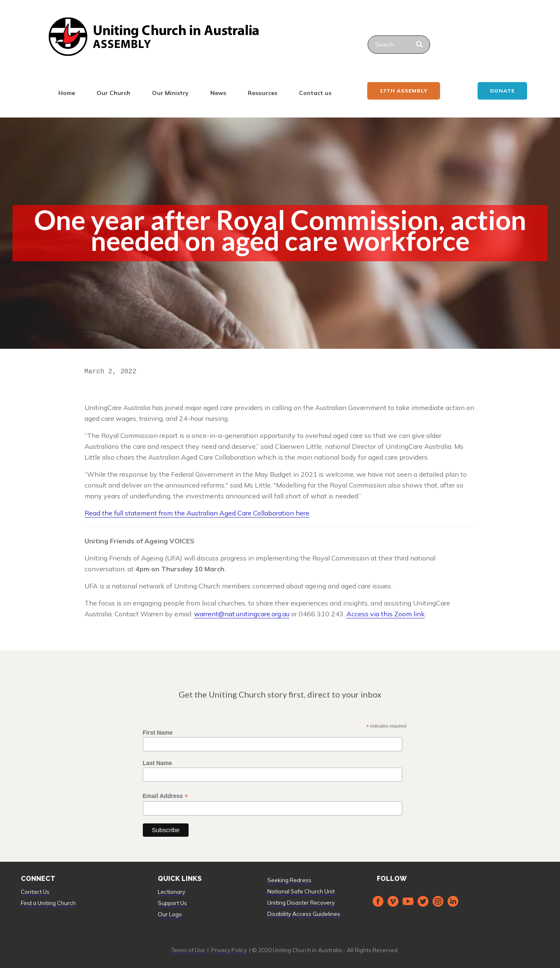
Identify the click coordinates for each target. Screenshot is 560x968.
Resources (263, 93)
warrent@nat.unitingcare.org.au (242, 614)
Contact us (315, 93)
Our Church (113, 93)
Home (67, 93)
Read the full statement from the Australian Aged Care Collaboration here (197, 513)
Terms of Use (188, 950)
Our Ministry (170, 93)
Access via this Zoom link (386, 614)
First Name (158, 733)
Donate (502, 91)
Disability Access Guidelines (304, 914)
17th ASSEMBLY (404, 91)
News (218, 93)
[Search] (420, 45)
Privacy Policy (229, 950)
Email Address (166, 796)
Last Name (158, 763)
